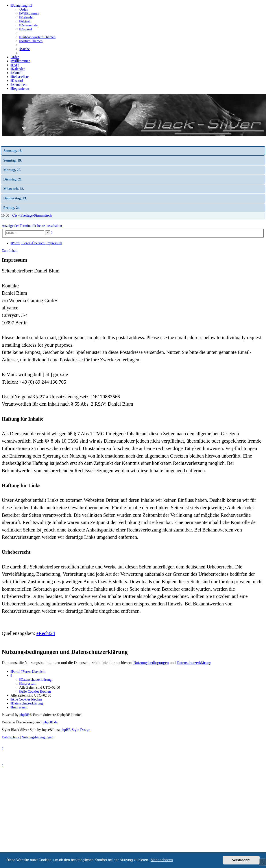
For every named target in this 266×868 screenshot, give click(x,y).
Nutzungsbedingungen (151, 663)
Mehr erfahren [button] (162, 860)
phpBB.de (50, 722)
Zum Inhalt (10, 251)
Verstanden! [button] (241, 860)
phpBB (24, 715)
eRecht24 (46, 633)
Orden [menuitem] (24, 9)
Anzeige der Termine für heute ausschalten (32, 226)
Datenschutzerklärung (194, 663)
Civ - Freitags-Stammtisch (32, 215)
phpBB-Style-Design (75, 730)
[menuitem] (29, 13)
